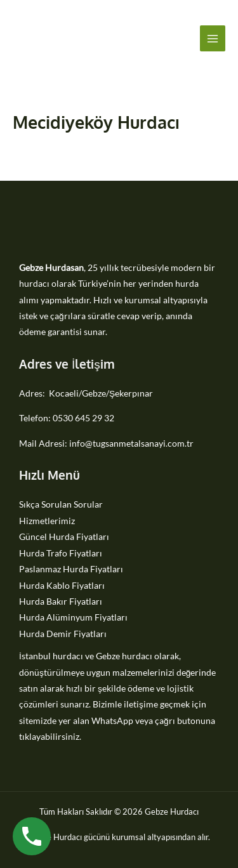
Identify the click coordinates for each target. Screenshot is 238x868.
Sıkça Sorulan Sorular (61, 504)
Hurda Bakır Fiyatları (61, 601)
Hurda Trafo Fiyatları (61, 553)
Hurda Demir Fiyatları (63, 634)
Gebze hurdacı (124, 656)
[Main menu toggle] (213, 38)
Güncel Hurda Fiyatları (64, 536)
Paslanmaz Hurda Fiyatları (71, 569)
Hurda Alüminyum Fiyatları (73, 617)
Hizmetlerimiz (47, 521)
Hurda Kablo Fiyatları (62, 585)
